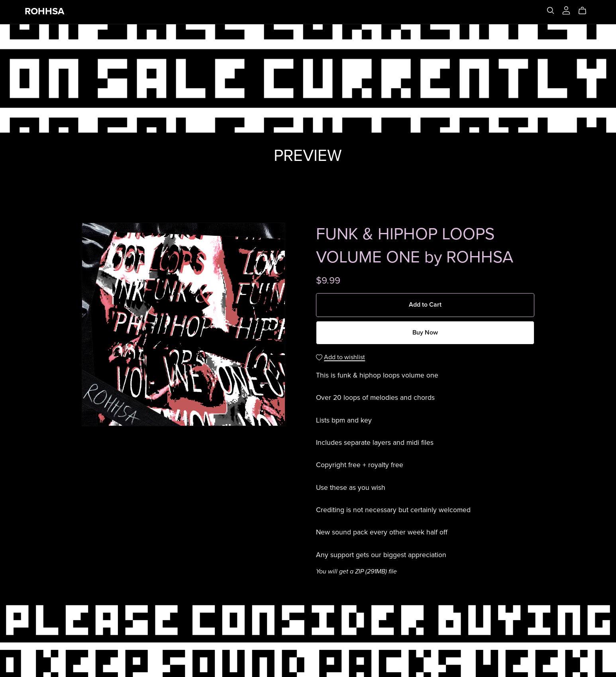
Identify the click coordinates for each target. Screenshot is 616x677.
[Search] (551, 11)
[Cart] (586, 11)
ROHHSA (44, 11)
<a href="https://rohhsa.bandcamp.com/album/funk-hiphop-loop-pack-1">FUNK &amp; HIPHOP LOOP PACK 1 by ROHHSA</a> (308, 182)
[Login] (566, 10)
